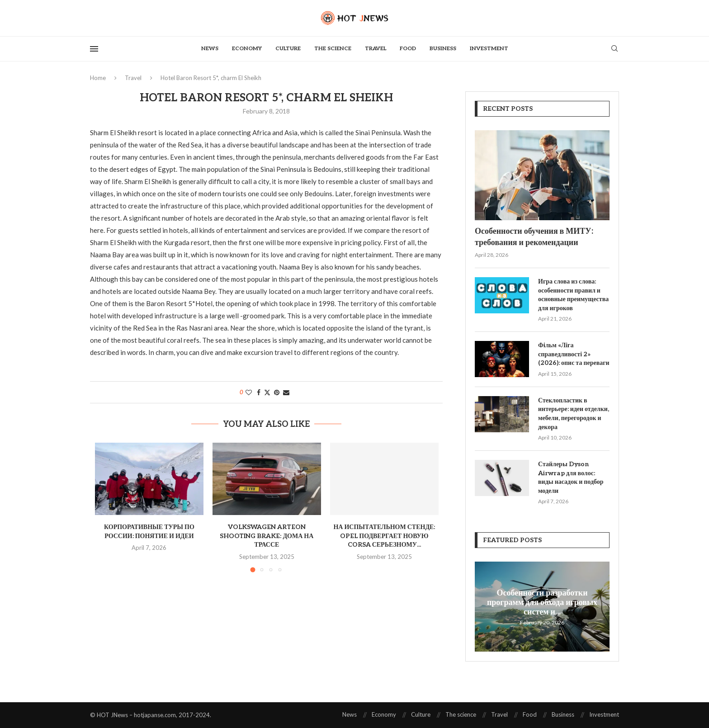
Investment (489, 49)
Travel (376, 49)
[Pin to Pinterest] (277, 392)
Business (443, 49)
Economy (247, 49)
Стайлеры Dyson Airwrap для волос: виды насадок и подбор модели (571, 477)
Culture (288, 49)
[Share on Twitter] (267, 392)
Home (98, 78)
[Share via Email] (286, 392)
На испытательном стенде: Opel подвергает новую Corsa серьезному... (384, 536)
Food (408, 49)
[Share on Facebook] (259, 392)
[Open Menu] (94, 49)
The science (333, 49)
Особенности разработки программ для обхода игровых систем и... (542, 602)
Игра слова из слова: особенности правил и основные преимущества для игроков (573, 295)
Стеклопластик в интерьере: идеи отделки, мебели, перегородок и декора (574, 414)
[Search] (614, 49)
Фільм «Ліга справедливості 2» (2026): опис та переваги (574, 354)
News (210, 49)
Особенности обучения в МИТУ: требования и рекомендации (534, 237)
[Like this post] (249, 392)
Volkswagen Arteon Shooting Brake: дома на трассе (267, 536)
